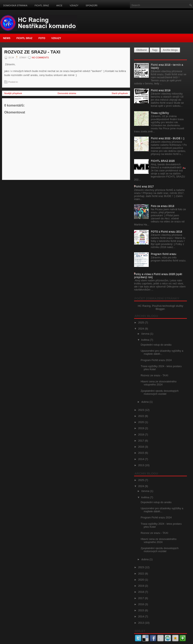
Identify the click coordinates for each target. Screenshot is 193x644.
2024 (141, 329)
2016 (141, 447)
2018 (141, 435)
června (146, 334)
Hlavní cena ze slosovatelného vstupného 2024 (158, 383)
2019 (141, 428)
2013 (141, 465)
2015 (141, 453)
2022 (141, 416)
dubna (145, 402)
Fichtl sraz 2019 (161, 90)
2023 (141, 410)
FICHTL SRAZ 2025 (163, 161)
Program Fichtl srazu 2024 (156, 360)
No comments (40, 58)
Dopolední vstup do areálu (156, 345)
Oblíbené (141, 50)
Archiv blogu (170, 50)
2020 (141, 422)
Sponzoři (92, 5)
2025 (141, 323)
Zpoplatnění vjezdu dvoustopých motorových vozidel (159, 392)
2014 (141, 459)
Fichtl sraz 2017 (144, 186)
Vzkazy (74, 5)
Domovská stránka (15, 5)
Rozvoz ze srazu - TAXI (32, 52)
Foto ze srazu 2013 (163, 206)
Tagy (155, 50)
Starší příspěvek (120, 93)
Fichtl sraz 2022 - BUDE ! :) (168, 138)
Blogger (160, 309)
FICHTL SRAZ (42, 5)
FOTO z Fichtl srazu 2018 (166, 231)
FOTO (42, 38)
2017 (141, 441)
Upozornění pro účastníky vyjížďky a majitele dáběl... (162, 352)
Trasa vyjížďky (160, 113)
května (146, 340)
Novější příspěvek (13, 93)
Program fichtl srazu (164, 254)
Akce (59, 5)
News (7, 38)
